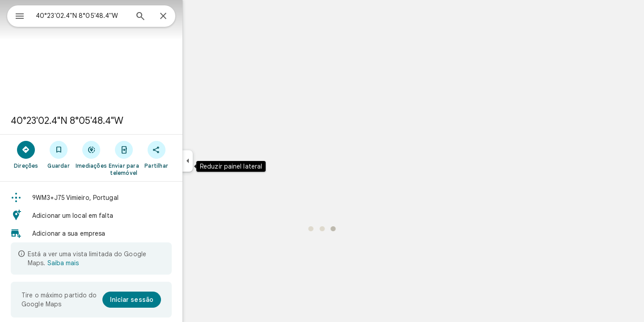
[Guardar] (91, 154)
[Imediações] (124, 154)
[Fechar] (195, 17)
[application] (322, 161)
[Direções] (58, 154)
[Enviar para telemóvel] (156, 158)
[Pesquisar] (173, 17)
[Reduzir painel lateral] (220, 161)
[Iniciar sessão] (164, 300)
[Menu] (16, 15)
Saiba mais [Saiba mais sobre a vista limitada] (95, 263)
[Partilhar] (189, 154)
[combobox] (105, 16)
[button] (123, 198)
